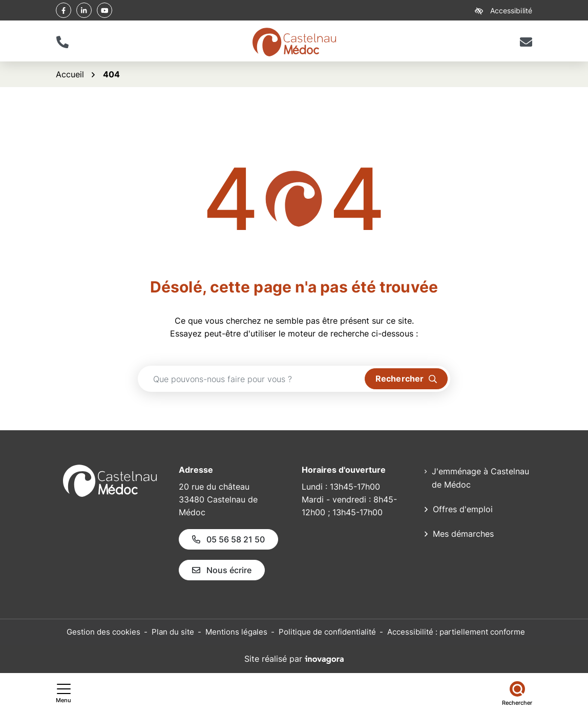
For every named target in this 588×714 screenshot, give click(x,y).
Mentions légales (236, 632)
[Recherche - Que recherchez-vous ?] (251, 379)
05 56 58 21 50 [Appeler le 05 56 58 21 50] (228, 539)
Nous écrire (222, 570)
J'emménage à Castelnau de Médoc (480, 478)
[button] (62, 42)
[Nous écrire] (526, 42)
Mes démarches (463, 534)
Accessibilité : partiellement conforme (456, 632)
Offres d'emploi (463, 509)
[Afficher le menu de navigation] (64, 694)
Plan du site (173, 632)
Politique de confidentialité (327, 632)
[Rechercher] (517, 694)
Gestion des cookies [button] (103, 632)
